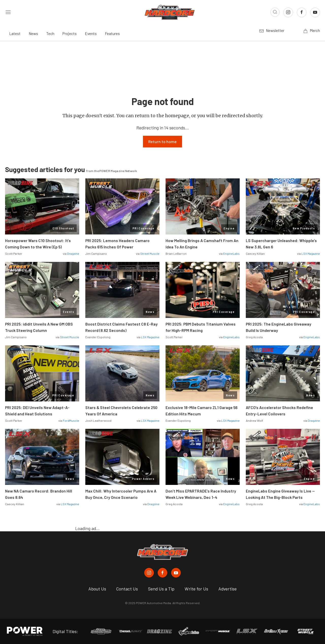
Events (91, 33)
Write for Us (196, 589)
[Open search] (275, 12)
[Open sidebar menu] (8, 12)
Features (112, 33)
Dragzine (73, 253)
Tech (50, 33)
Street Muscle (150, 253)
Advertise (227, 589)
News (33, 33)
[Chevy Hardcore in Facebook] (162, 573)
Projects (70, 33)
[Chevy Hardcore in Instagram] (149, 573)
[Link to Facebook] (302, 12)
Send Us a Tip (161, 589)
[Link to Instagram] (288, 12)
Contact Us (127, 589)
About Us (97, 589)
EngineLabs (231, 253)
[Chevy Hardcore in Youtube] (176, 573)
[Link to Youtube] (315, 12)
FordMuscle (71, 420)
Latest (15, 33)
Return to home (162, 141)
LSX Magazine (311, 253)
